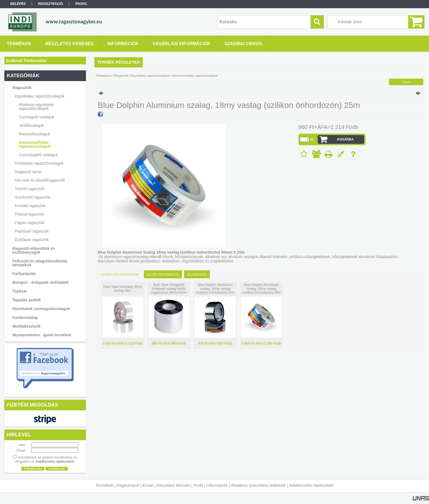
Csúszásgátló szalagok (38, 155)
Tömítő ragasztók (30, 189)
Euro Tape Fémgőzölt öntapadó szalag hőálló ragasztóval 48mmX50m (169, 289)
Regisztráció (128, 485)
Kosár (148, 485)
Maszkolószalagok (34, 134)
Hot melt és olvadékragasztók (40, 180)
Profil (198, 485)
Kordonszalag (25, 317)
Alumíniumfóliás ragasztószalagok (35, 144)
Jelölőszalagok (31, 125)
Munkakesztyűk (26, 326)
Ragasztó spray (28, 172)
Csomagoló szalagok (37, 117)
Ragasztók (121, 76)
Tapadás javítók (27, 300)
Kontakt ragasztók (30, 206)
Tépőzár (20, 291)
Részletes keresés (174, 485)
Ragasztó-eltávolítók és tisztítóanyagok (34, 250)
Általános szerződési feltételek (259, 485)
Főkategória (104, 76)
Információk (217, 485)
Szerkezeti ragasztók (33, 197)
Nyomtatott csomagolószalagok (41, 309)
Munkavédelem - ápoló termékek (42, 335)
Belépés (18, 4)
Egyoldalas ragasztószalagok (150, 76)
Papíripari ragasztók (32, 231)
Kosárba (345, 139)
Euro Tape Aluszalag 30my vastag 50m (123, 289)
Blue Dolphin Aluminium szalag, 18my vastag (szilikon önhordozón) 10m (215, 289)
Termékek (104, 485)
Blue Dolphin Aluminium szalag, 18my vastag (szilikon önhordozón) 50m (261, 289)
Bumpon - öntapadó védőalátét (40, 282)
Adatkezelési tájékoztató (311, 485)
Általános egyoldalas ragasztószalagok (36, 107)
